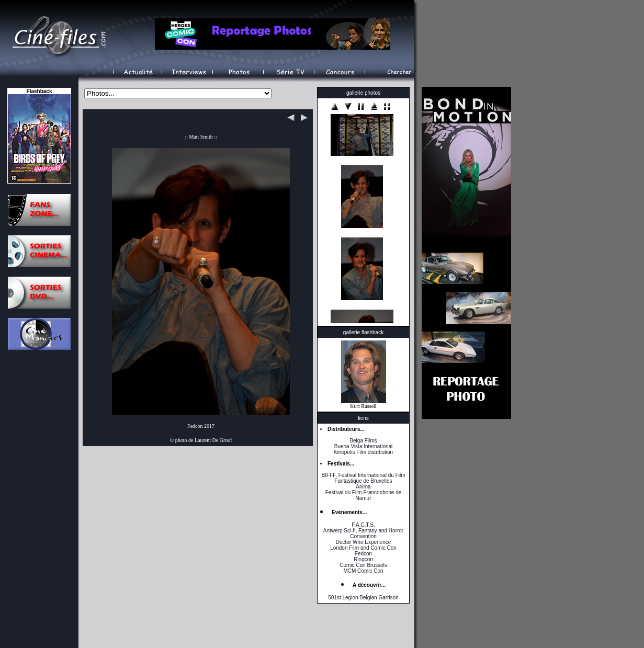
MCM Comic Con (363, 571)
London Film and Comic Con (363, 548)
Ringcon (363, 559)
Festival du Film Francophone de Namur (364, 495)
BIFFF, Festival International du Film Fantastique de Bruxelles (363, 478)
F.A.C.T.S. (363, 525)
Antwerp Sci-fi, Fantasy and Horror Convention (363, 533)
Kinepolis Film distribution (363, 452)
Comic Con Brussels (363, 565)
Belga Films (363, 441)
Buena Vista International (364, 446)
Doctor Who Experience (364, 542)
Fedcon (363, 554)
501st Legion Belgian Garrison (363, 598)
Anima (363, 487)
